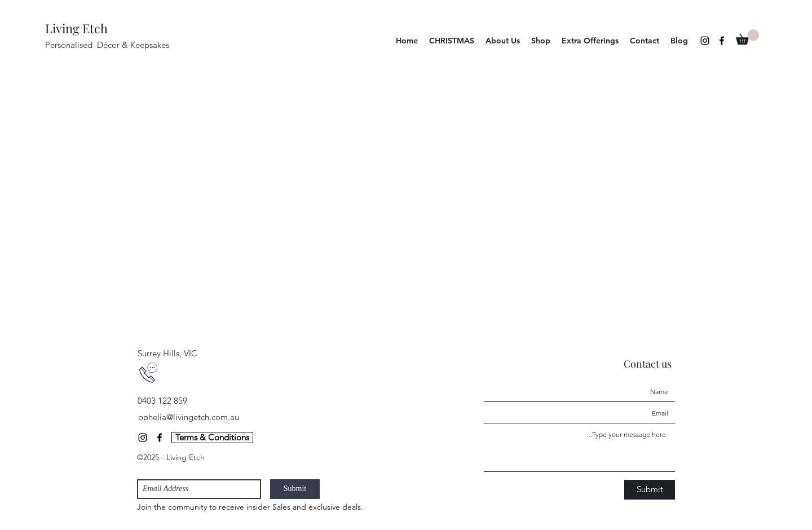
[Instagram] (705, 41)
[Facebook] (722, 41)
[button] (541, 41)
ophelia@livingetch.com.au (189, 417)
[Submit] (295, 489)
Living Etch (76, 28)
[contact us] (148, 373)
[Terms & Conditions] (212, 438)
